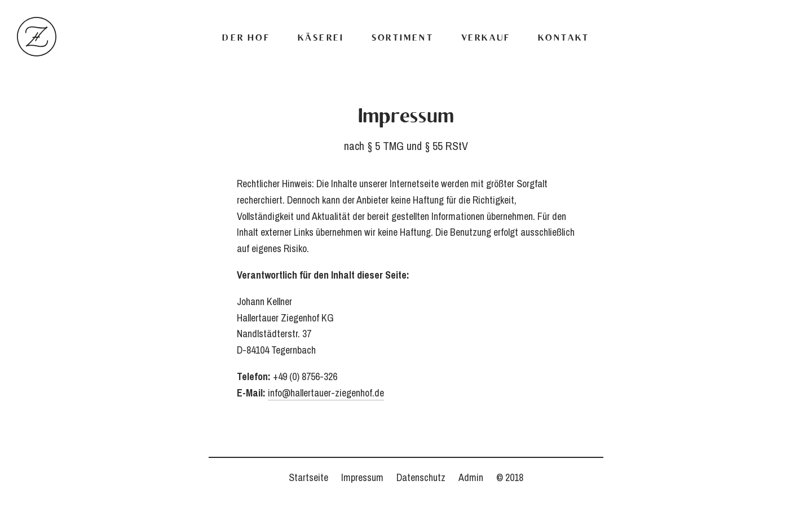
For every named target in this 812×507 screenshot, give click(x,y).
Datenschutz (421, 477)
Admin (471, 477)
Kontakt (564, 39)
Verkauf (486, 39)
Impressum (362, 477)
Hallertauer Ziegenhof (37, 37)
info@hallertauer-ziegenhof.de (326, 393)
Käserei (321, 39)
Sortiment (403, 39)
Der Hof (246, 39)
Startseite (308, 477)
